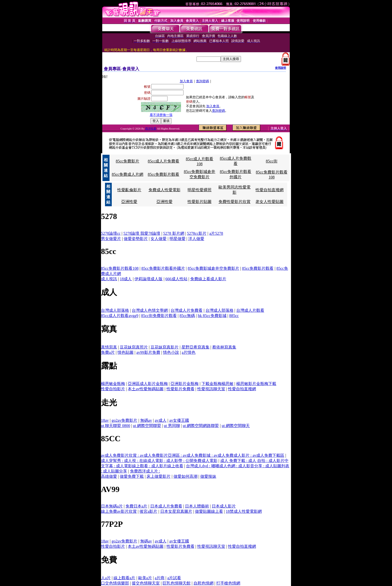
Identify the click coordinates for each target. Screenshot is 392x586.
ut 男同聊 (172, 426)
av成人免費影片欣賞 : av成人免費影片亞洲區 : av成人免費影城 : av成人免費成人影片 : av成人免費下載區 (193, 455)
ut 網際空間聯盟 (147, 426)
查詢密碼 (202, 81)
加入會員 (186, 81)
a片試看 (174, 578)
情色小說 (171, 352)
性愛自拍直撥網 (269, 190)
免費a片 (108, 352)
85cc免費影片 (127, 161)
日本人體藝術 (197, 506)
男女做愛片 (111, 239)
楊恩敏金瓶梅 (113, 384)
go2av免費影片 (124, 420)
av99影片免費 (148, 352)
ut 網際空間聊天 (236, 426)
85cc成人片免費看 (163, 161)
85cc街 (271, 161)
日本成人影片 (224, 506)
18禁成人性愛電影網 (244, 511)
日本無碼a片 (112, 506)
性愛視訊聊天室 (211, 389)
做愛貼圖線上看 (209, 511)
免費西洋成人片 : (145, 471)
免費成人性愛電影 (164, 190)
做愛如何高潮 (185, 476)
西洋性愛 (151, 128)
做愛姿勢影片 (136, 239)
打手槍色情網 (228, 583)
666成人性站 (176, 279)
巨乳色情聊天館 (176, 583)
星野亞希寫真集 (195, 347)
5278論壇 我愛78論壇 (142, 233)
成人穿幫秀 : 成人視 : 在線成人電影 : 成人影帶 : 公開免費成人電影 (159, 461)
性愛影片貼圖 (199, 202)
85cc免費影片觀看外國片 (163, 268)
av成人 (161, 420)
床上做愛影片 (158, 476)
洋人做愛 (196, 239)
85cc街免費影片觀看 (159, 316)
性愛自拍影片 (113, 389)
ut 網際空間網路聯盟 (201, 426)
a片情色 (189, 352)
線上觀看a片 (124, 578)
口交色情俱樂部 (115, 583)
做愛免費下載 (132, 476)
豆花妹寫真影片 (164, 347)
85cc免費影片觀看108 (120, 268)
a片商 (160, 578)
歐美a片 (145, 578)
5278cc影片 (197, 233)
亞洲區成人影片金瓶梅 (148, 384)
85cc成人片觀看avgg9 (120, 316)
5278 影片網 (174, 233)
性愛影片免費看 (180, 389)
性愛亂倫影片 (129, 190)
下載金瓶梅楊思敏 (217, 384)
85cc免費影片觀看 (163, 174)
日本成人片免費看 (166, 506)
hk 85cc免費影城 (212, 316)
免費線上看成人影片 (208, 279)
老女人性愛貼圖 (269, 202)
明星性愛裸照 (199, 190)
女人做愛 (158, 239)
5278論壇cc (111, 233)
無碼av (146, 420)
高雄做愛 (109, 476)
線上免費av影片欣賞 (119, 511)
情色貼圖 (125, 352)
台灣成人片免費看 (186, 310)
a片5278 (216, 233)
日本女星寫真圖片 (176, 511)
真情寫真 (109, 347)
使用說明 (280, 68)
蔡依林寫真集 (224, 347)
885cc (234, 316)
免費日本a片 (136, 506)
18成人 (126, 279)
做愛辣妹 (208, 476)
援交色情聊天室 (146, 583)
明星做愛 (177, 239)
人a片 (106, 578)
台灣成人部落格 (115, 310)
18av (105, 420)
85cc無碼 (187, 316)
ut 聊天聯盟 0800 (115, 426)
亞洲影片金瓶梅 (184, 384)
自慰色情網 (203, 583)
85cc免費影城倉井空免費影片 (213, 268)
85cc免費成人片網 (127, 174)
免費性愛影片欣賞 (234, 202)
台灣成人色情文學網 (150, 310)
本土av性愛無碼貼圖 (146, 389)
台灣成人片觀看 (250, 310)
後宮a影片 (148, 511)
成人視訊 (109, 279)
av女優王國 (179, 420)
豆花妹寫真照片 (134, 347)
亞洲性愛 (129, 202)
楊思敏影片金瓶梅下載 (256, 384)
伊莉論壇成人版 (148, 279)
